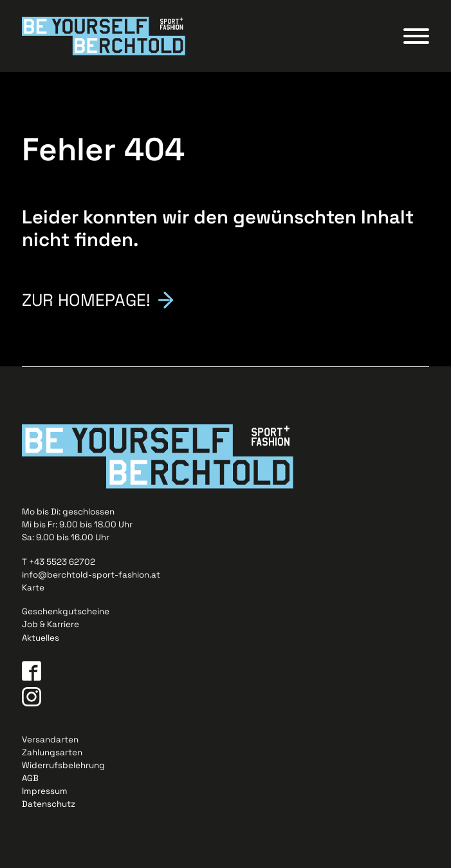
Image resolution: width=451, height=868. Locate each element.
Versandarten (50, 740)
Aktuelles (41, 638)
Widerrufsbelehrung (63, 765)
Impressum (45, 791)
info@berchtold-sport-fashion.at (91, 575)
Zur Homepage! (86, 299)
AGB (30, 778)
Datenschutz (49, 804)
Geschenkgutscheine (66, 611)
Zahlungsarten (52, 752)
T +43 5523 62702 (59, 562)
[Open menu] (416, 36)
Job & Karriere (51, 624)
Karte (33, 588)
